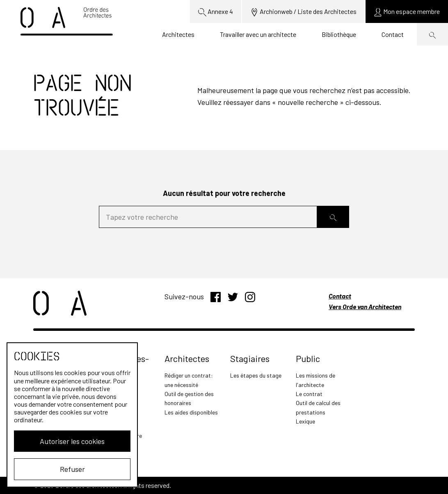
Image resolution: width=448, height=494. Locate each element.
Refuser (72, 469)
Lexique (305, 421)
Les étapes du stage (256, 375)
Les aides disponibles (191, 412)
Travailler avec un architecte (258, 34)
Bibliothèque (339, 34)
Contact (393, 34)
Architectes (178, 34)
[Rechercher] (333, 217)
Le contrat (309, 394)
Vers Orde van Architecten (365, 306)
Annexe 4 (216, 12)
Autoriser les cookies (72, 441)
